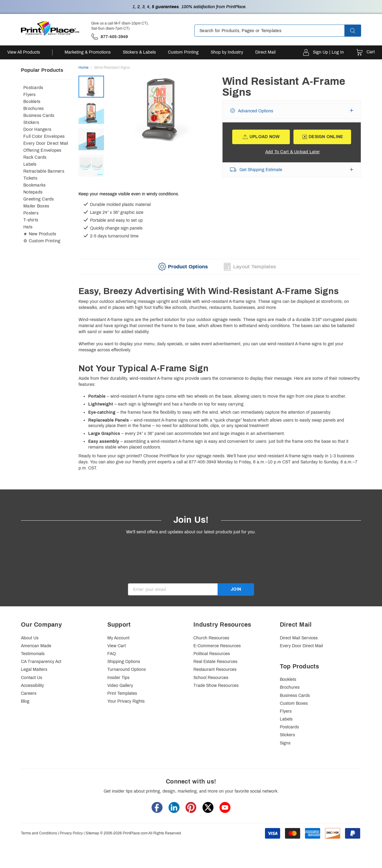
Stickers (31, 123)
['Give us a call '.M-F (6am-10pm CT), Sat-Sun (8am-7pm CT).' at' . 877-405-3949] (110, 37)
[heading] (220, 291)
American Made (36, 646)
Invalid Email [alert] (140, 598)
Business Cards (39, 116)
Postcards (33, 88)
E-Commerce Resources (217, 646)
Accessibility (32, 686)
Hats (28, 227)
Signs (285, 743)
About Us (30, 638)
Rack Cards (35, 157)
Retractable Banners (44, 171)
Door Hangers (37, 129)
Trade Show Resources (216, 686)
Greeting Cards (39, 199)
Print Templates (122, 693)
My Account (118, 638)
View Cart (117, 646)
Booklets (32, 102)
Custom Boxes (294, 703)
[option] (162, 129)
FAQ (112, 654)
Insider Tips (118, 678)
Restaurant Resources (215, 669)
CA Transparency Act (41, 662)
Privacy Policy (71, 833)
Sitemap (92, 833)
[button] (358, 31)
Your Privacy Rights (126, 701)
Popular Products (42, 70)
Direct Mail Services (299, 638)
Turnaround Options (127, 669)
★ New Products (40, 234)
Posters (31, 213)
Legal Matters (34, 669)
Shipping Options (124, 662)
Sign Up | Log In (328, 52)
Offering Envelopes (42, 150)
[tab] (182, 267)
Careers (29, 693)
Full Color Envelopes (44, 136)
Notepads (33, 192)
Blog (25, 701)
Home (84, 68)
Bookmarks (34, 185)
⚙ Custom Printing (42, 241)
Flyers (30, 95)
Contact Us (32, 678)
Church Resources (211, 638)
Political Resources (212, 654)
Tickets (30, 178)
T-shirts (31, 220)
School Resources (211, 678)
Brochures (34, 109)
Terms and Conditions (39, 833)
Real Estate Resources (215, 662)
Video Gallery (120, 686)
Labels (30, 164)
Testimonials (33, 654)
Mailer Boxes (36, 206)
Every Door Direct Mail (46, 143)
